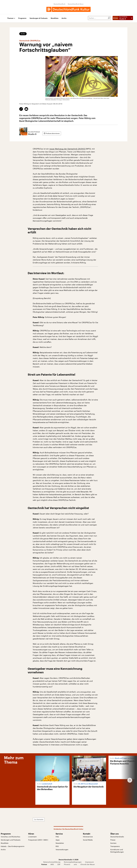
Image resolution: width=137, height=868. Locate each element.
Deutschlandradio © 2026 (68, 860)
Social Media (88, 840)
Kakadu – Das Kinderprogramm (13, 846)
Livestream (32, 837)
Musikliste (55, 18)
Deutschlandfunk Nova (76, 4)
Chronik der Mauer (88, 864)
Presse (113, 840)
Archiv (64, 18)
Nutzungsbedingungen (73, 862)
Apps (58, 840)
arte (75, 864)
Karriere (113, 843)
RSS (57, 846)
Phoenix (67, 864)
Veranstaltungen (62, 849)
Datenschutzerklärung (52, 862)
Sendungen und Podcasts (11, 840)
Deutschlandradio (117, 837)
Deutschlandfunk (60, 4)
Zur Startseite (39, 819)
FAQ (57, 837)
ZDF (59, 864)
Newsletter (60, 843)
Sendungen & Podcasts (39, 18)
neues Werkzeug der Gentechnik (64, 149)
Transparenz (115, 846)
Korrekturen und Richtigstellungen (117, 851)
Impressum (89, 862)
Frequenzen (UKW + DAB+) (38, 840)
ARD (52, 864)
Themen (10, 18)
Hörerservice (88, 837)
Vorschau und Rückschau (10, 837)
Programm (22, 18)
